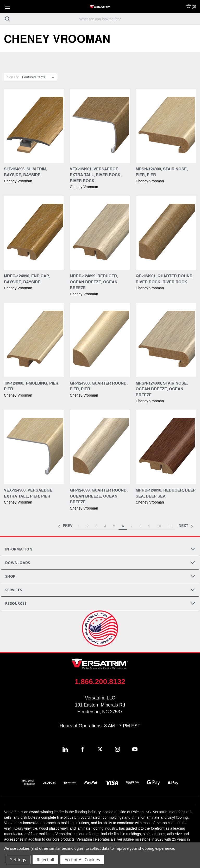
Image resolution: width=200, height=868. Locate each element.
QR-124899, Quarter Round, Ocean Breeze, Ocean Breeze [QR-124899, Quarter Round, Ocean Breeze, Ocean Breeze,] (99, 496)
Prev (65, 526)
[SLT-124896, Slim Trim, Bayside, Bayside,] (34, 126)
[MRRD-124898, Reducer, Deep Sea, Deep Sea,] (166, 447)
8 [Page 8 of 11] (140, 526)
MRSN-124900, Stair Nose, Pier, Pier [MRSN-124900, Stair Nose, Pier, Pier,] (162, 172)
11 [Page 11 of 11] (170, 526)
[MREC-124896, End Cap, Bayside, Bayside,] (34, 233)
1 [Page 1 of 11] (79, 526)
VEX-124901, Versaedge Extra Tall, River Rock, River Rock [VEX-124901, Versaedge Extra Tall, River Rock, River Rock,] (96, 175)
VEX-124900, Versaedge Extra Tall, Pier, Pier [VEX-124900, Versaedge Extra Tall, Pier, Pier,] (28, 493)
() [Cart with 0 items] (191, 6)
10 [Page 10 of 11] (159, 526)
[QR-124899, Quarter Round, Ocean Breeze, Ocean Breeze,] (100, 447)
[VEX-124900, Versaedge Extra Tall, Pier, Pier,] (34, 447)
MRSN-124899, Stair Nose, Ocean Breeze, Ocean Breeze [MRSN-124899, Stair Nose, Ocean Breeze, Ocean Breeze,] (162, 389)
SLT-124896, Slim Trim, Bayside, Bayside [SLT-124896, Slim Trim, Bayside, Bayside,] (26, 172)
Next (186, 526)
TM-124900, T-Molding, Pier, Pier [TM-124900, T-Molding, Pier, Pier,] (32, 386)
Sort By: (13, 77)
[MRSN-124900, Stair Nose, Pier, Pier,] (166, 126)
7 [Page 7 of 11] (132, 526)
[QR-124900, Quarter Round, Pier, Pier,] (100, 340)
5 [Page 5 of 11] (114, 526)
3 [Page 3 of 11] (96, 526)
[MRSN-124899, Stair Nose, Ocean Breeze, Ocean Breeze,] (166, 340)
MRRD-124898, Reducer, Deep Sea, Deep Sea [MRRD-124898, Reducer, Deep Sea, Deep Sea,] (166, 493)
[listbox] (39, 77)
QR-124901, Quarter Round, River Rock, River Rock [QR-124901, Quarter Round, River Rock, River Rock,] (165, 279)
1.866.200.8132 (100, 682)
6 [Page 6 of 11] (123, 526)
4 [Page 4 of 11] (105, 526)
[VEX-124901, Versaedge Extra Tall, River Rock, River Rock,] (100, 126)
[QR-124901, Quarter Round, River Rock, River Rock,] (166, 233)
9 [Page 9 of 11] (149, 526)
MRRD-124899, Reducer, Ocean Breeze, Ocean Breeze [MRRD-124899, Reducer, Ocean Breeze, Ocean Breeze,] (94, 282)
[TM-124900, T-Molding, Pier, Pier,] (34, 340)
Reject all (45, 860)
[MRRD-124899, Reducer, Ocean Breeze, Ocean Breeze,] (100, 233)
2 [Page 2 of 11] (87, 526)
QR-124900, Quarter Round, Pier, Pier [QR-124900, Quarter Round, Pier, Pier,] (99, 386)
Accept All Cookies (82, 860)
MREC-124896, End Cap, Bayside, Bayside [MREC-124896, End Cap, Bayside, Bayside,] (27, 279)
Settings (18, 860)
